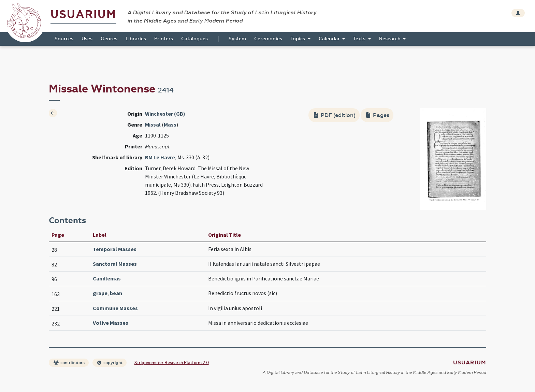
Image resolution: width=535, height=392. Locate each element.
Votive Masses (111, 323)
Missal (153, 125)
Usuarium (83, 14)
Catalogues (194, 39)
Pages (378, 115)
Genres (109, 39)
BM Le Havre (160, 157)
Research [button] (391, 39)
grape (100, 293)
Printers (164, 39)
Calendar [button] (330, 39)
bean (116, 293)
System (237, 39)
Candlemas (107, 278)
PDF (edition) (335, 115)
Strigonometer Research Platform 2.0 (172, 363)
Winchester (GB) (165, 114)
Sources (64, 39)
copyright (110, 363)
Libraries (136, 39)
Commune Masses (115, 308)
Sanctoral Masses (115, 264)
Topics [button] (298, 39)
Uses (87, 39)
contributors (69, 363)
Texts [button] (360, 39)
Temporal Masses (115, 249)
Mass (170, 125)
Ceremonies (268, 39)
